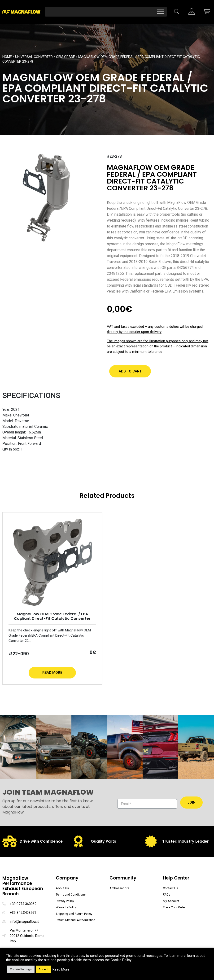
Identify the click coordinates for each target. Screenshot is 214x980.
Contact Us (170, 888)
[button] (130, 371)
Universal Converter (34, 57)
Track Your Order (174, 907)
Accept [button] (44, 969)
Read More (52, 673)
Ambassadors (119, 888)
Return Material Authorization (76, 920)
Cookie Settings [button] (21, 969)
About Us (62, 888)
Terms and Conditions (71, 895)
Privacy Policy (65, 901)
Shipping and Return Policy (74, 914)
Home (7, 57)
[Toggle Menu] (161, 12)
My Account (171, 901)
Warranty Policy (66, 907)
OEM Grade (66, 57)
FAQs (167, 895)
